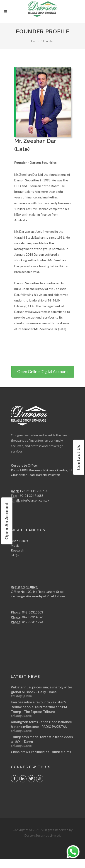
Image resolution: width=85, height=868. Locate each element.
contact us (78, 457)
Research (18, 550)
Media (15, 545)
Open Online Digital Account (43, 371)
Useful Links (19, 541)
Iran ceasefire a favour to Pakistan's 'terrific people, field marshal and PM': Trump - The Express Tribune (40, 707)
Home (35, 41)
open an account (6, 521)
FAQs (15, 555)
